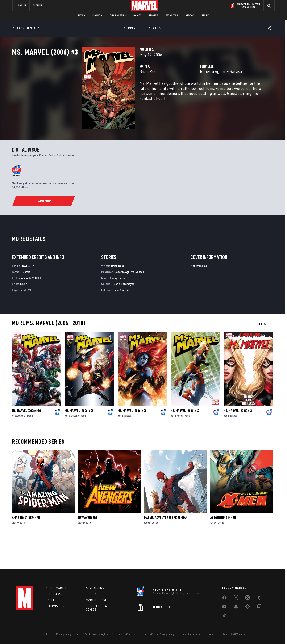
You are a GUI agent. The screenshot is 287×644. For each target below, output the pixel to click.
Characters (118, 15)
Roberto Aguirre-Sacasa (197, 90)
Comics (97, 15)
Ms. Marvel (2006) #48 (132, 442)
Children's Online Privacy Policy (157, 634)
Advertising (95, 588)
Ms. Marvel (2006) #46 (238, 442)
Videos (190, 15)
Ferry (187, 447)
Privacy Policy (64, 634)
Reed (15, 447)
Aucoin (180, 447)
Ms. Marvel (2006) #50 (26, 442)
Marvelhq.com (97, 600)
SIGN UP (38, 5)
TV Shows (172, 15)
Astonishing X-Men (223, 549)
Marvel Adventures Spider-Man (166, 549)
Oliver (21, 447)
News (82, 15)
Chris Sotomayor (124, 315)
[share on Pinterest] (248, 607)
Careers (52, 600)
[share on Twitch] (259, 607)
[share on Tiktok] (224, 616)
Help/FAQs (53, 594)
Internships (55, 606)
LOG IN (22, 5)
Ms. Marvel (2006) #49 (79, 442)
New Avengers (88, 549)
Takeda (29, 447)
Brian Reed (100, 90)
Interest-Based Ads (216, 634)
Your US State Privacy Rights (92, 634)
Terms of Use (45, 634)
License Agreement (190, 634)
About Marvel (56, 588)
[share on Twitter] (236, 598)
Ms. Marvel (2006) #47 (185, 442)
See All (265, 355)
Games (138, 15)
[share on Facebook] (224, 599)
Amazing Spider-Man (26, 549)
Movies (154, 15)
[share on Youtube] (224, 607)
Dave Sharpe (121, 321)
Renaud (82, 447)
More (206, 15)
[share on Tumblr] (259, 598)
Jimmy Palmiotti (120, 309)
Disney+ (92, 594)
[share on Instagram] (248, 598)
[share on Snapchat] (236, 607)
